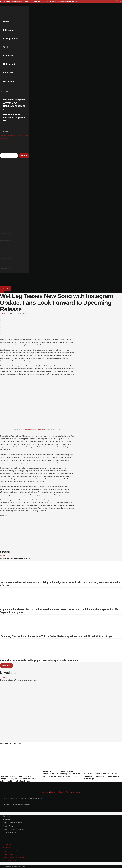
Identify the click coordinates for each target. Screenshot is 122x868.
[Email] (1, 334)
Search (3, 151)
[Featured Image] (19, 774)
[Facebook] (1, 317)
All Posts (3, 556)
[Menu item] (22, 799)
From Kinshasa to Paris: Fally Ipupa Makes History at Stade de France (39, 660)
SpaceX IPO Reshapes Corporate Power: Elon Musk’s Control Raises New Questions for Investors (14, 184)
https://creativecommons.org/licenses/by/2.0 (36, 429)
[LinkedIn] (1, 327)
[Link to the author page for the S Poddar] (6, 314)
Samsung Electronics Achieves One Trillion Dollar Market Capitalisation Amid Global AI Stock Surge (56, 636)
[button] (61, 4)
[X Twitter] (1, 320)
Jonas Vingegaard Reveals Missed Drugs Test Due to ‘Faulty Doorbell (15, 261)
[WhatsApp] (1, 324)
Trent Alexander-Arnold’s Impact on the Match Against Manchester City (14, 244)
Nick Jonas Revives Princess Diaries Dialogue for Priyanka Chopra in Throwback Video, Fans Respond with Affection (18, 779)
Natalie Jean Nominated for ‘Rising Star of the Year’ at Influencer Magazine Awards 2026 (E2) (46, 1)
